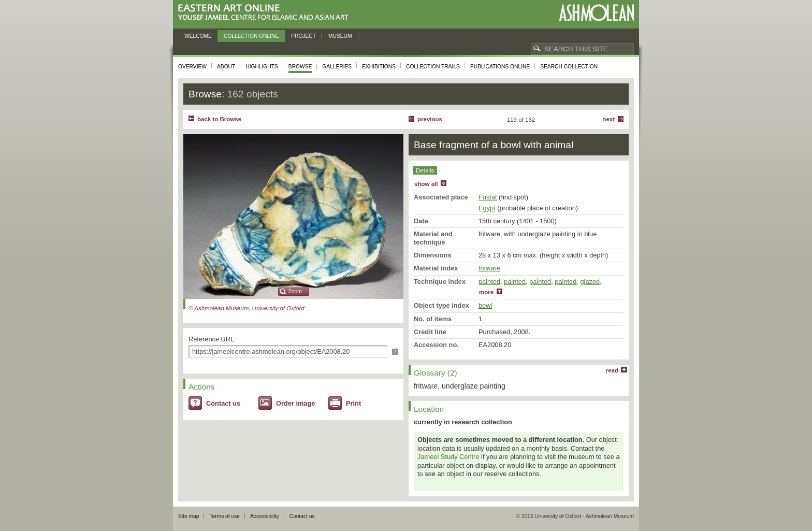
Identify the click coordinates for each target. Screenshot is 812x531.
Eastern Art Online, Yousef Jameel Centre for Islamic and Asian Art (266, 13)
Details (425, 170)
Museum (340, 36)
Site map (189, 516)
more (486, 292)
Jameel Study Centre (448, 457)
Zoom (295, 291)
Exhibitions (379, 67)
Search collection (569, 67)
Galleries (337, 67)
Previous (430, 119)
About (226, 67)
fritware (489, 268)
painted (489, 282)
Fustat (488, 197)
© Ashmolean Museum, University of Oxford (247, 308)
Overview (192, 67)
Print (353, 403)
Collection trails (433, 67)
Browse (300, 67)
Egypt (487, 208)
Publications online (500, 67)
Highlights (262, 67)
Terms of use (224, 516)
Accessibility (265, 516)
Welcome (198, 36)
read (612, 370)
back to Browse (219, 119)
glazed (590, 282)
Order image (295, 403)
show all (426, 184)
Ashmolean (596, 13)
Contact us (223, 403)
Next (608, 119)
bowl (485, 305)
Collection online (251, 36)
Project (303, 36)
